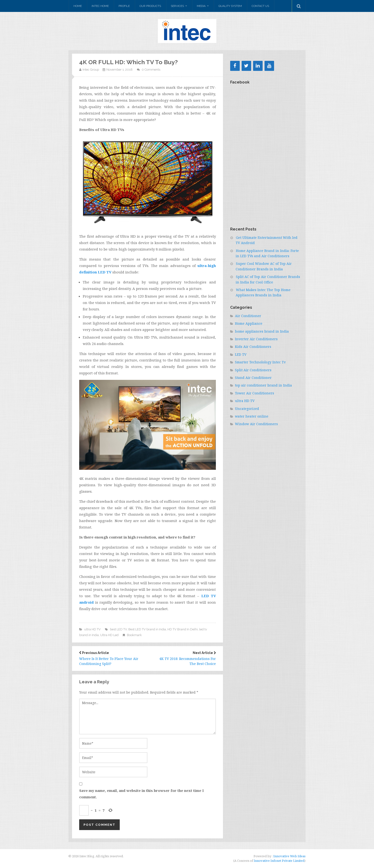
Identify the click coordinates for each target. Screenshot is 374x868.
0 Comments (151, 70)
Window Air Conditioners (256, 424)
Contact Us (260, 6)
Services (177, 6)
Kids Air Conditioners (253, 347)
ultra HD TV (92, 629)
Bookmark (134, 635)
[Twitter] (246, 66)
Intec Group (91, 70)
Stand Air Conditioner (253, 378)
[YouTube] (269, 66)
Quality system (230, 6)
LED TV (241, 354)
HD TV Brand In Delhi (183, 629)
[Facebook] (235, 66)
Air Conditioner (248, 316)
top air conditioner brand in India (263, 385)
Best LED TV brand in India (147, 629)
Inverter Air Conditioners (256, 339)
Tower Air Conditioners (255, 393)
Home (78, 6)
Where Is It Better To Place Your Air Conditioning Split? (110, 658)
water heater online (252, 416)
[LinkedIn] (258, 66)
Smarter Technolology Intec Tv (260, 362)
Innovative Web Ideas (289, 856)
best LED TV (118, 629)
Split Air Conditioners (253, 370)
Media (201, 6)
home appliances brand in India (262, 331)
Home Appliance (249, 323)
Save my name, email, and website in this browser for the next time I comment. (141, 794)
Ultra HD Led (109, 635)
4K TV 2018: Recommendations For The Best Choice (185, 658)
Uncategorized (247, 409)
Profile (124, 6)
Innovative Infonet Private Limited (279, 861)
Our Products (150, 6)
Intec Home (100, 6)
